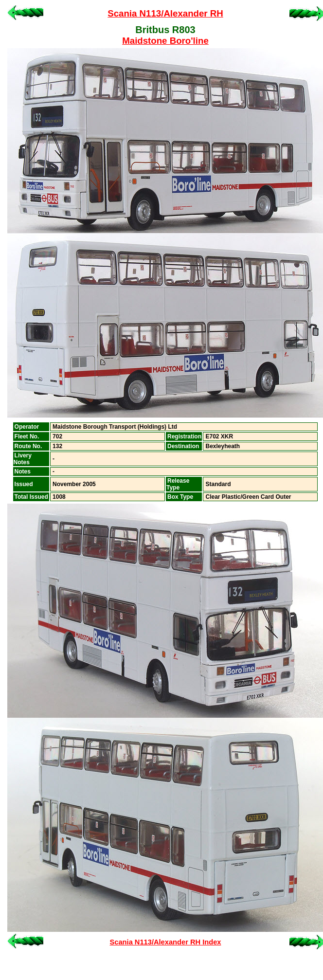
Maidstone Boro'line (165, 41)
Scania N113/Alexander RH (165, 13)
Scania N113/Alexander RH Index (166, 942)
